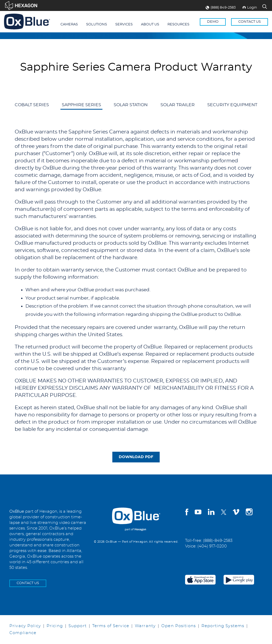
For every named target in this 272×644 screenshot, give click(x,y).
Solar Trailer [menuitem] (178, 105)
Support (78, 626)
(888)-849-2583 (218, 541)
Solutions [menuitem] (97, 24)
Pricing (55, 626)
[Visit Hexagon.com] (21, 5)
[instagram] (249, 513)
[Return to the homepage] (27, 22)
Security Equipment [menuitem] (232, 105)
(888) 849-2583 (221, 8)
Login (250, 8)
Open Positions (179, 626)
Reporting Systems (223, 626)
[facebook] (187, 513)
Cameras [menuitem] (69, 24)
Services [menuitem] (124, 24)
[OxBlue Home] (136, 515)
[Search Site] (265, 7)
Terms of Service (111, 626)
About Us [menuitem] (150, 24)
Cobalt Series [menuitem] (32, 105)
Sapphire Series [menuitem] (81, 105)
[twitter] (224, 512)
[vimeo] (236, 513)
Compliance (23, 633)
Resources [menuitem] (178, 24)
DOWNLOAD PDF (136, 457)
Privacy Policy (25, 626)
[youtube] (198, 513)
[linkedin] (211, 513)
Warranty (145, 626)
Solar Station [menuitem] (131, 105)
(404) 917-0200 (212, 546)
